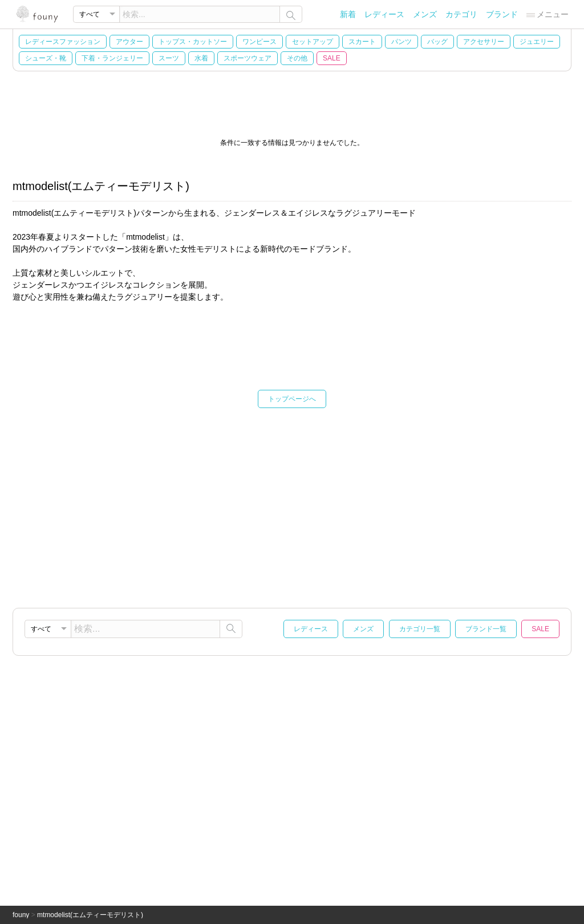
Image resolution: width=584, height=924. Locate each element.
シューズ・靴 (46, 58)
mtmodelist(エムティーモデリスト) (90, 915)
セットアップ (313, 42)
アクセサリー (484, 42)
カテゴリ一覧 (420, 629)
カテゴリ (461, 14)
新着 (348, 14)
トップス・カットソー (193, 42)
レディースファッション (63, 42)
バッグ (437, 42)
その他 (297, 58)
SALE (332, 58)
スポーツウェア (248, 58)
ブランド (502, 14)
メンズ (425, 14)
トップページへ (292, 399)
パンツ (401, 42)
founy (21, 915)
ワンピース (259, 42)
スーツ (169, 58)
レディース (384, 14)
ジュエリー (537, 42)
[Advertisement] (292, 505)
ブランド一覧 (486, 629)
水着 (201, 58)
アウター (129, 42)
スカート (362, 42)
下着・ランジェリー (112, 58)
